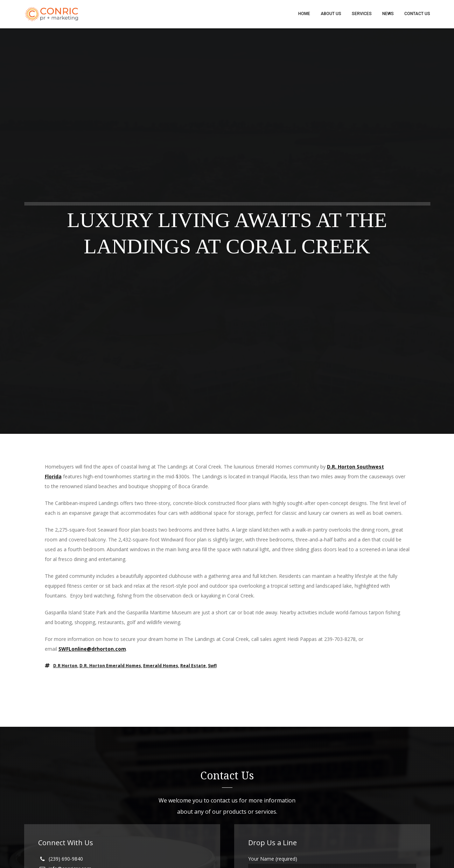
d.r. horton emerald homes (110, 666)
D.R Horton (65, 666)
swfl (212, 666)
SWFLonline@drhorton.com (92, 649)
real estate (193, 666)
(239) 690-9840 (66, 859)
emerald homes (161, 666)
